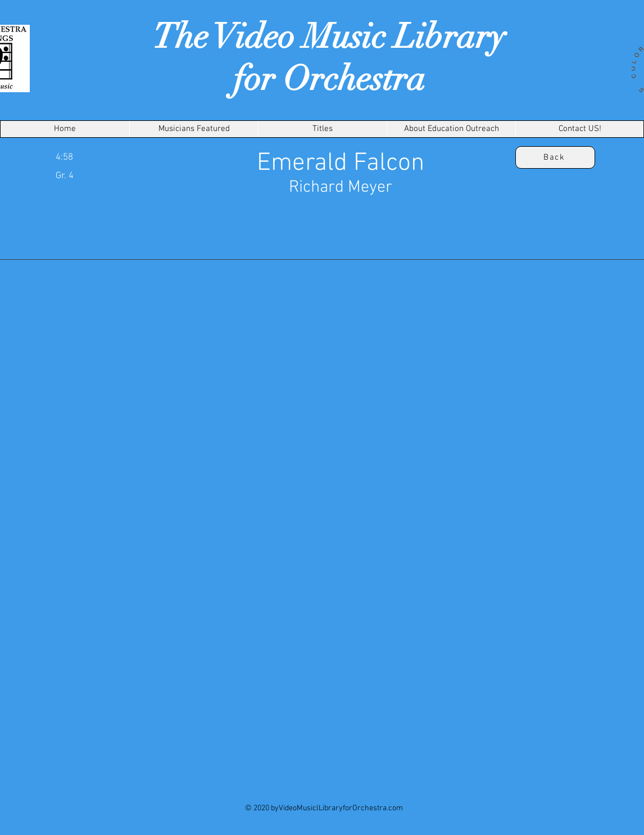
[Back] (555, 157)
